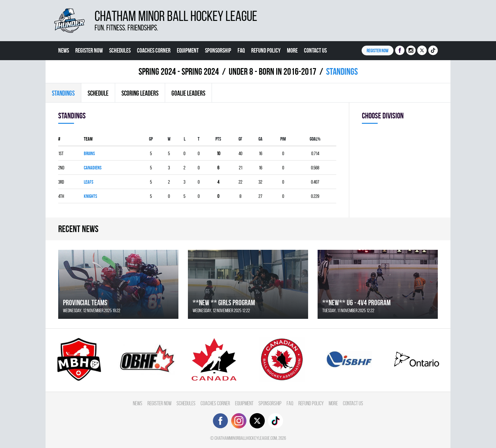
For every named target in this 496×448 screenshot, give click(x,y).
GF (240, 139)
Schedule (98, 93)
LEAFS (89, 182)
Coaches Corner (154, 50)
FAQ (241, 50)
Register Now (89, 50)
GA (260, 139)
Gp (151, 139)
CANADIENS (93, 168)
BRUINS (89, 153)
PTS (218, 139)
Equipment (188, 50)
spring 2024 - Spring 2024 (179, 71)
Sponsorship (218, 50)
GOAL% (315, 139)
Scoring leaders (140, 93)
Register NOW (378, 50)
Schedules (120, 50)
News (64, 50)
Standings (63, 93)
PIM (283, 139)
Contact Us (315, 50)
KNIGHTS (90, 196)
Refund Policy (266, 50)
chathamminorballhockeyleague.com (246, 438)
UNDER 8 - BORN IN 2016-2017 (273, 71)
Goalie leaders (188, 93)
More (292, 50)
